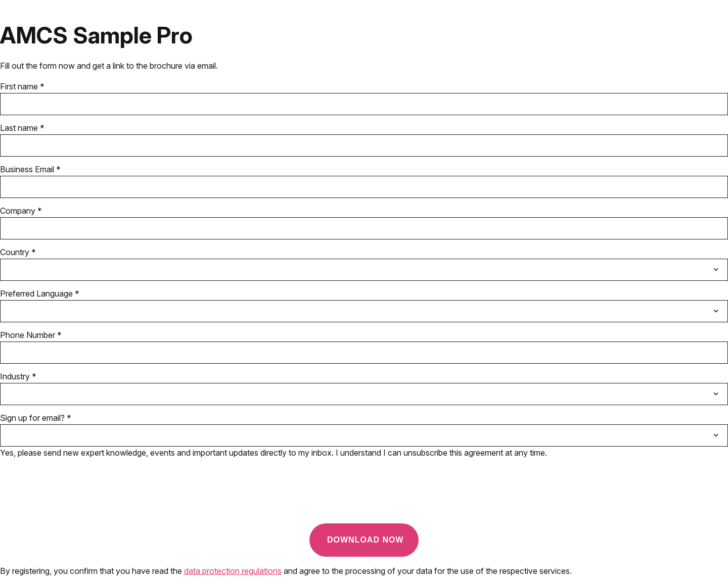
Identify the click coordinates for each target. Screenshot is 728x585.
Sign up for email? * (36, 418)
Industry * (18, 376)
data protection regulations (233, 571)
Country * (18, 252)
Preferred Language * (40, 294)
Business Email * (30, 169)
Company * (21, 211)
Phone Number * (31, 335)
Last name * (22, 128)
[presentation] (77, 496)
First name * (22, 86)
